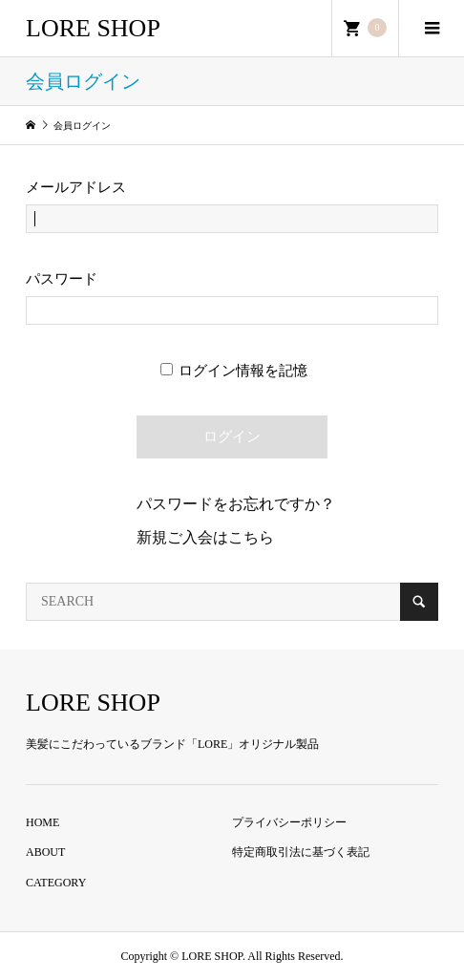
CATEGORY (56, 883)
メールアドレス (76, 187)
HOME (42, 822)
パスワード (62, 279)
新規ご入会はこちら (205, 537)
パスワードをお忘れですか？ (236, 504)
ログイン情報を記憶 (234, 371)
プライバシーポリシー (289, 822)
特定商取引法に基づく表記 (301, 852)
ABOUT (45, 852)
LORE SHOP (93, 28)
